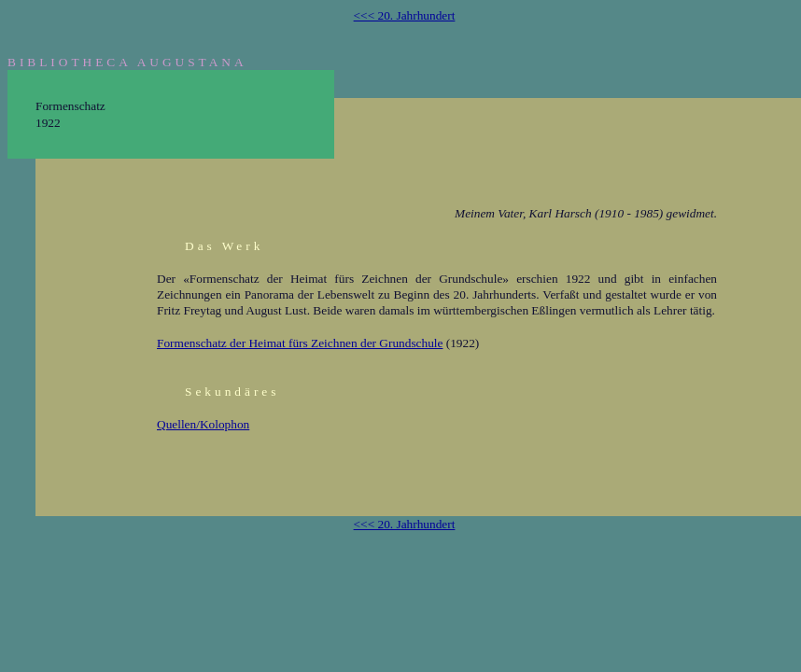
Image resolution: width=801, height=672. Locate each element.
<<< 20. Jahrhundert (405, 15)
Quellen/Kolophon (203, 424)
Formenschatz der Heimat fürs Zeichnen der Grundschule (300, 343)
